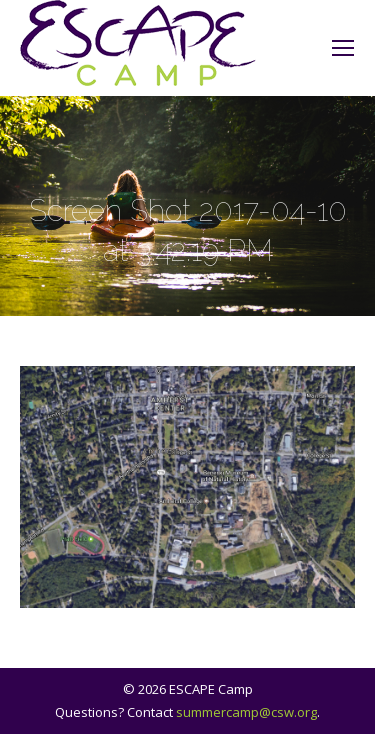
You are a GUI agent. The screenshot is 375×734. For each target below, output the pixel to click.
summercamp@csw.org (246, 712)
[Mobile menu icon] (343, 48)
